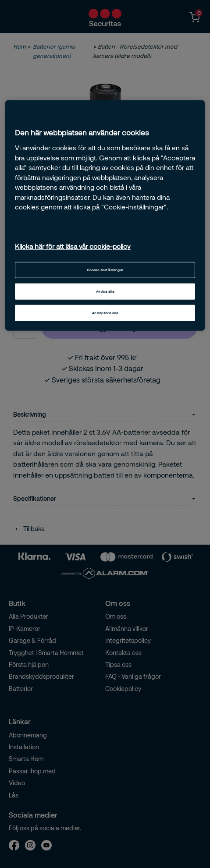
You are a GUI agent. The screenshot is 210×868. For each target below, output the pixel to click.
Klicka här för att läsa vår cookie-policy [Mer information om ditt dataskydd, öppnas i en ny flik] (73, 246)
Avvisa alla (105, 291)
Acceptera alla (105, 312)
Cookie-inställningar (105, 269)
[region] (105, 215)
